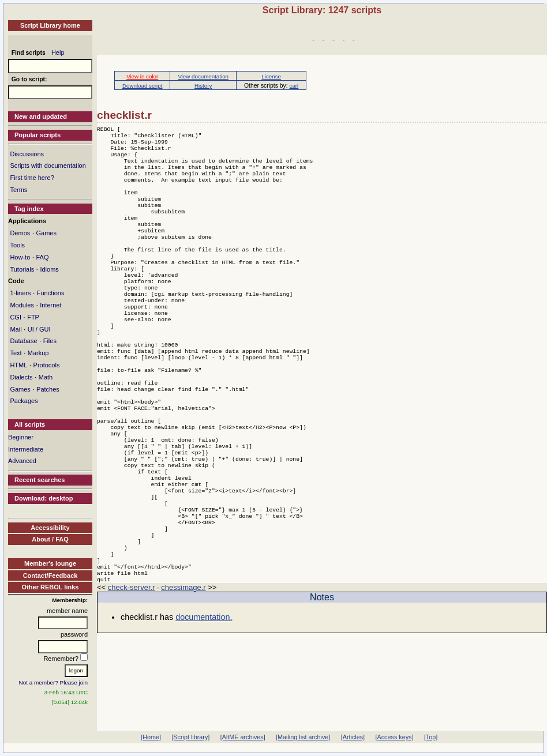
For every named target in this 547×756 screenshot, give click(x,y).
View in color (142, 76)
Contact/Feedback (50, 576)
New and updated (41, 116)
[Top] (431, 737)
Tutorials (22, 269)
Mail (16, 329)
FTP (33, 317)
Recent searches (40, 480)
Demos (20, 233)
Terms (18, 190)
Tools (17, 245)
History (203, 86)
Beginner (21, 437)
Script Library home (50, 25)
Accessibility (50, 528)
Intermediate (26, 449)
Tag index (29, 209)
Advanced (22, 461)
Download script (142, 86)
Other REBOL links (50, 587)
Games (46, 233)
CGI (16, 317)
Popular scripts (38, 135)
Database (23, 341)
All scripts (30, 424)
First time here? (32, 178)
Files (50, 341)
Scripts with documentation (48, 166)
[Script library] (190, 737)
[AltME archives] (243, 737)
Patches (48, 389)
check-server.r (132, 670)
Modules (22, 305)
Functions (51, 293)
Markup (38, 353)
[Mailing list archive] (303, 737)
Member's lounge (50, 563)
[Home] (151, 737)
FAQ (42, 257)
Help (58, 52)
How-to (20, 257)
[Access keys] (394, 737)
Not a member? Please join (54, 682)
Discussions (27, 154)
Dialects (21, 377)
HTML (18, 365)
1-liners (20, 293)
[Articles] (353, 737)
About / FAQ (50, 539)
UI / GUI (39, 329)
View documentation (203, 76)
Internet (50, 305)
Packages (24, 401)
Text (16, 353)
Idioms (49, 269)
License (271, 76)
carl (294, 86)
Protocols (47, 365)
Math (46, 377)
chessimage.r (183, 670)
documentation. (204, 700)
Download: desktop (44, 498)
